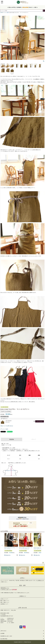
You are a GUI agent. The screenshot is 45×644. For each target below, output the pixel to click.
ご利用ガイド (40, 580)
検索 (44, 11)
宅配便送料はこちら (5, 588)
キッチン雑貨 (6, 13)
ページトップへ (43, 563)
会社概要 (2, 633)
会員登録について (4, 604)
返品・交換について (5, 602)
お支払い (22, 578)
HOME (2, 13)
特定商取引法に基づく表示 (6, 636)
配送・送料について (5, 601)
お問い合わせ (3, 631)
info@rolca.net (10, 618)
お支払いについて (4, 599)
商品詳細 (12, 439)
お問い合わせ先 (22, 608)
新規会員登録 (25, 7)
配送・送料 (22, 585)
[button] (2, 545)
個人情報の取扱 (4, 639)
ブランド (34, 439)
